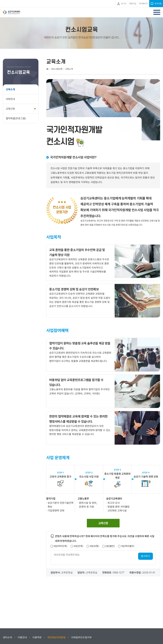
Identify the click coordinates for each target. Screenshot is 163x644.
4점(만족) (78, 546)
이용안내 (22, 637)
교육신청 (11, 110)
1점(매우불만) (128, 546)
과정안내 (10, 99)
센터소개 (7, 637)
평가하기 (145, 556)
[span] (103, 523)
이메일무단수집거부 (81, 637)
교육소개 (10, 89)
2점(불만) (110, 546)
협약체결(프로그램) (16, 118)
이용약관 (37, 637)
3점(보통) (94, 546)
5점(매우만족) (60, 546)
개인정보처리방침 (56, 637)
